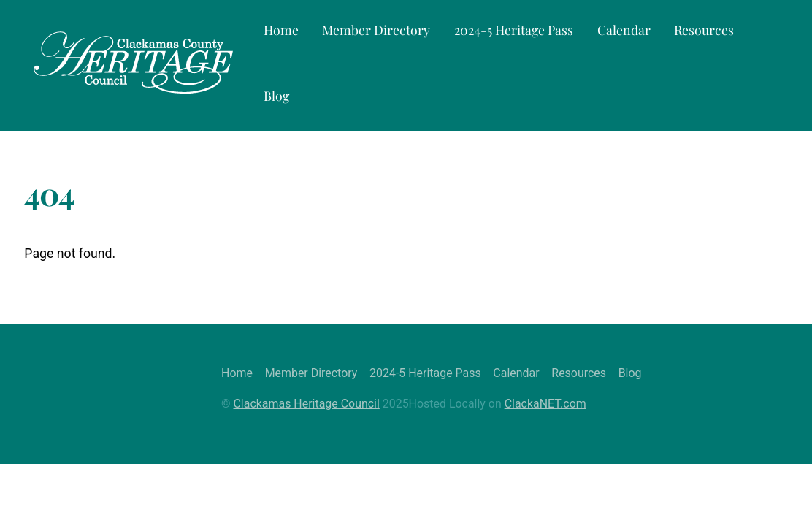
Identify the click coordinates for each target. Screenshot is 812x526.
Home (281, 30)
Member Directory (376, 30)
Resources (704, 30)
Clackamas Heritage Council (307, 404)
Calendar (624, 30)
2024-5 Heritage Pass (514, 30)
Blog (276, 95)
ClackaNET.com (545, 404)
